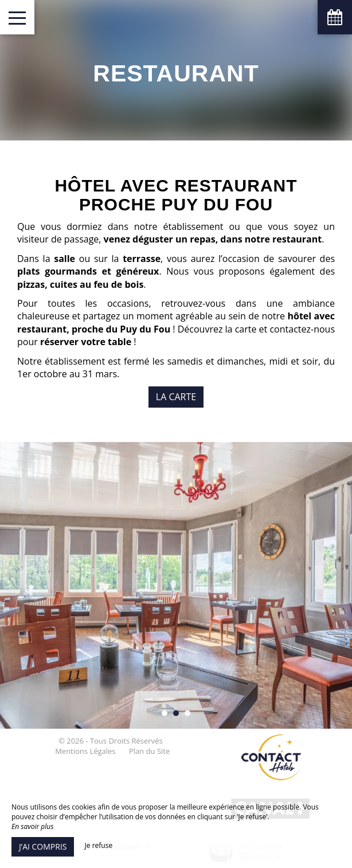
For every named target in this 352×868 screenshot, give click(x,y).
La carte (176, 397)
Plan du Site (149, 751)
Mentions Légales (85, 751)
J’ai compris (43, 847)
